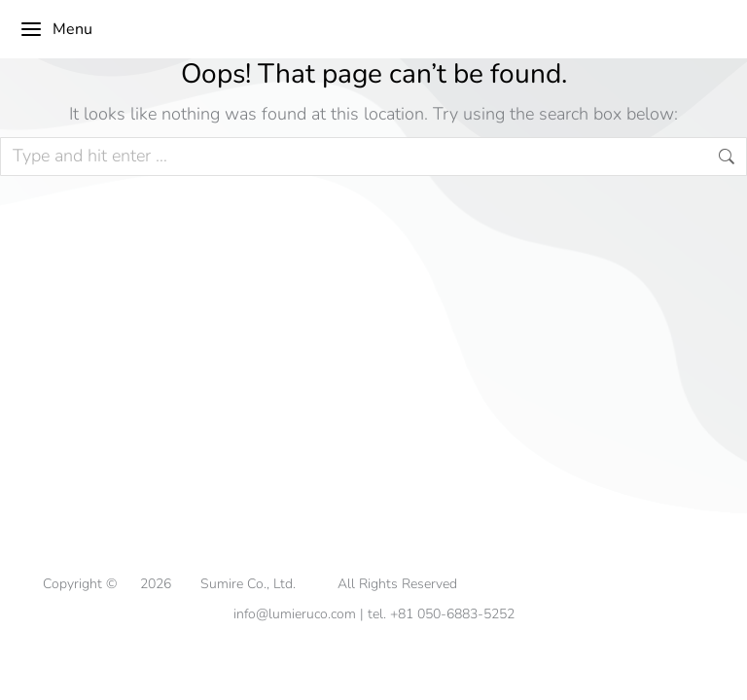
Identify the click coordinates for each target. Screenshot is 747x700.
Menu (56, 29)
